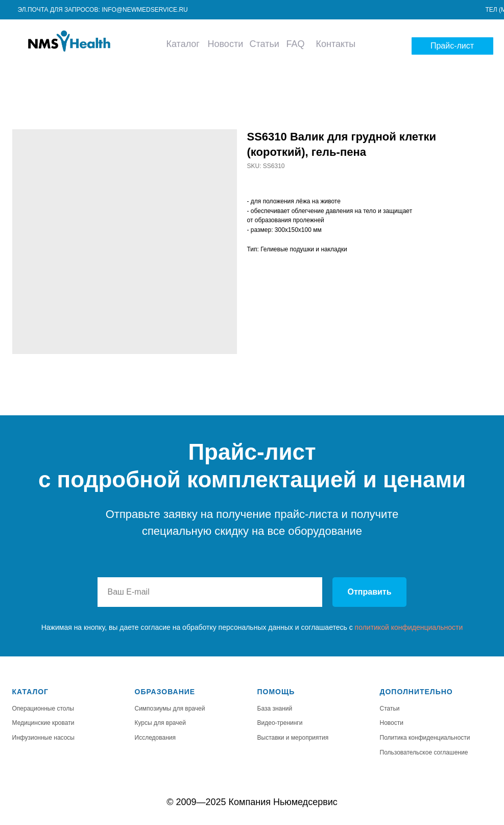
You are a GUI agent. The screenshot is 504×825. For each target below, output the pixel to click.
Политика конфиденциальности (425, 738)
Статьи (265, 44)
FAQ (295, 44)
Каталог (183, 44)
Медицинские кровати (43, 723)
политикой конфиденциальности (409, 627)
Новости (226, 44)
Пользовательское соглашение (424, 752)
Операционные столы (43, 709)
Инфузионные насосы (44, 738)
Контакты (336, 44)
